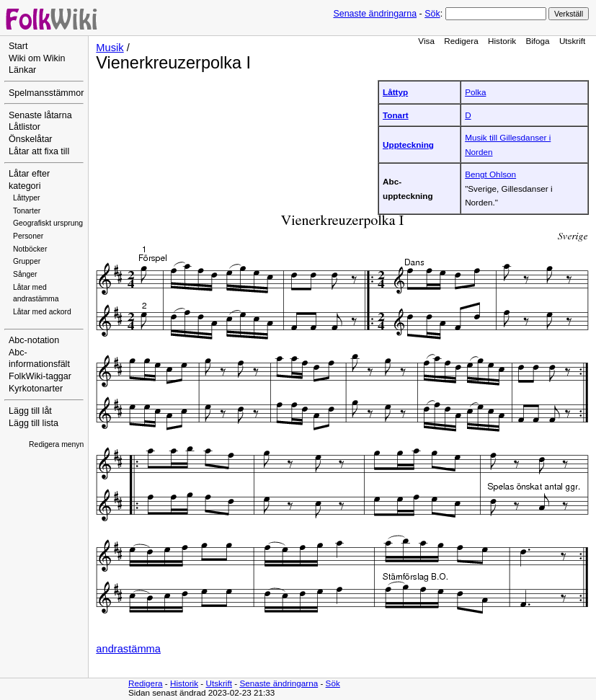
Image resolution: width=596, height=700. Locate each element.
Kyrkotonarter (36, 389)
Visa (426, 41)
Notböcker (30, 249)
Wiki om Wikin (37, 58)
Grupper (27, 261)
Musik (110, 48)
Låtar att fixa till (39, 151)
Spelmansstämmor (46, 93)
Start (18, 46)
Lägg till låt (30, 411)
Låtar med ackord (42, 312)
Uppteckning (408, 145)
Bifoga (537, 41)
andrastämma (128, 649)
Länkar (22, 70)
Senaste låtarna (40, 115)
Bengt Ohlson (490, 174)
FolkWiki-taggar (40, 376)
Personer (28, 236)
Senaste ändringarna (375, 14)
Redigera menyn (56, 444)
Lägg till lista (34, 423)
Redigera (461, 41)
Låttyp (395, 92)
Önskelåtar (31, 139)
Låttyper (27, 198)
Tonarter (27, 211)
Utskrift (572, 41)
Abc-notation (34, 340)
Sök (432, 14)
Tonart (396, 115)
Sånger (25, 274)
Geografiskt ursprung (48, 223)
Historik (502, 41)
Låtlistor (25, 127)
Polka (475, 92)
